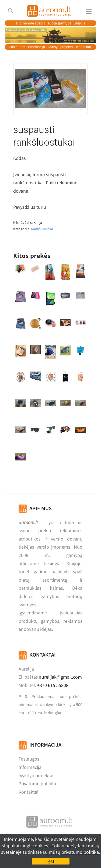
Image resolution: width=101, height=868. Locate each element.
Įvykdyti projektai (61, 47)
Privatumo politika (37, 784)
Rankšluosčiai (42, 229)
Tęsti (50, 861)
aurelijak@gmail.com (60, 677)
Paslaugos (17, 47)
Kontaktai (83, 47)
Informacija (36, 47)
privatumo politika (80, 852)
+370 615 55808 (53, 685)
